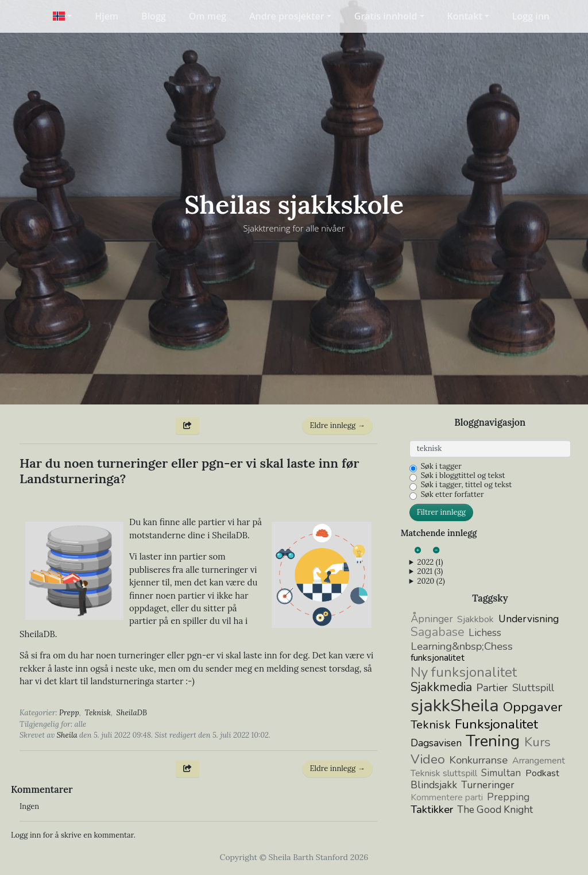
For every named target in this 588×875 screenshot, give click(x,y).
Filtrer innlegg (441, 512)
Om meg (208, 16)
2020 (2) (431, 581)
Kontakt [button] (465, 16)
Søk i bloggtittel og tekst (463, 476)
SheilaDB (132, 713)
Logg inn (531, 16)
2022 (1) (430, 562)
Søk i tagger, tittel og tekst (467, 485)
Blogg (154, 16)
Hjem (107, 16)
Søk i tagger (441, 467)
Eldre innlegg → (337, 425)
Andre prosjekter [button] (287, 16)
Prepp (69, 713)
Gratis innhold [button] (386, 16)
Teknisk (98, 713)
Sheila (67, 735)
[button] (62, 16)
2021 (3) (430, 572)
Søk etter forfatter (452, 495)
